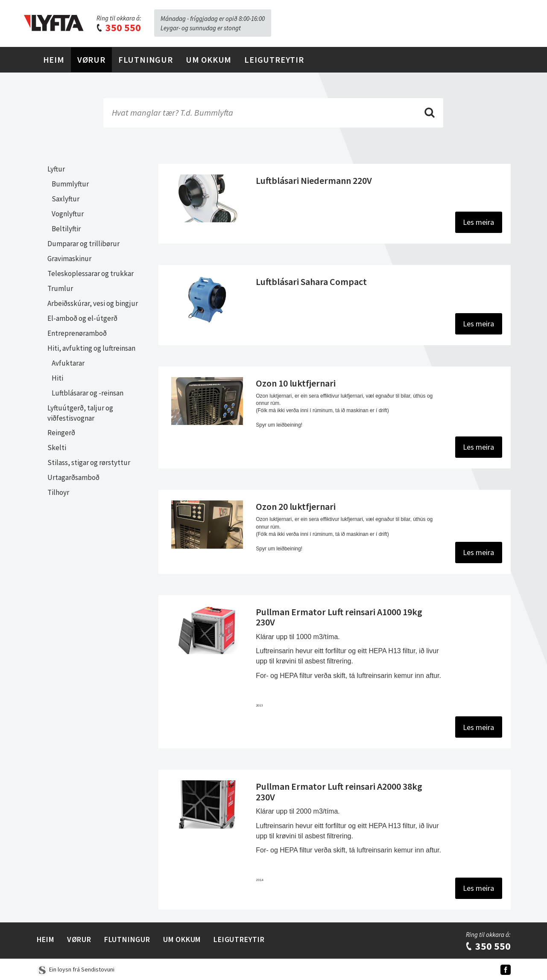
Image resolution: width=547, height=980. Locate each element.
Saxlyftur (66, 199)
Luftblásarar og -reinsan (88, 393)
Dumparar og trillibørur (83, 244)
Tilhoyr (58, 492)
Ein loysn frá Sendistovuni (76, 969)
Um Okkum (209, 60)
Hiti (57, 378)
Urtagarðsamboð (73, 477)
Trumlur (60, 288)
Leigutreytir (274, 60)
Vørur (91, 60)
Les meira (478, 222)
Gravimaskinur (69, 259)
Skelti (57, 448)
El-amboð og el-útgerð (82, 318)
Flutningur (146, 60)
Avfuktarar (68, 363)
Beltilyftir (66, 229)
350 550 (118, 28)
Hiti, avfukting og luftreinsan (91, 348)
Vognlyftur (68, 214)
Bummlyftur (70, 184)
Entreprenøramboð (77, 333)
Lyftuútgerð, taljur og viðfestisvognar (80, 413)
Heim (54, 60)
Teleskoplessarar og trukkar (91, 273)
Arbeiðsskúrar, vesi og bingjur (93, 303)
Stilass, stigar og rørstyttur (89, 462)
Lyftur (56, 169)
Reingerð (61, 433)
